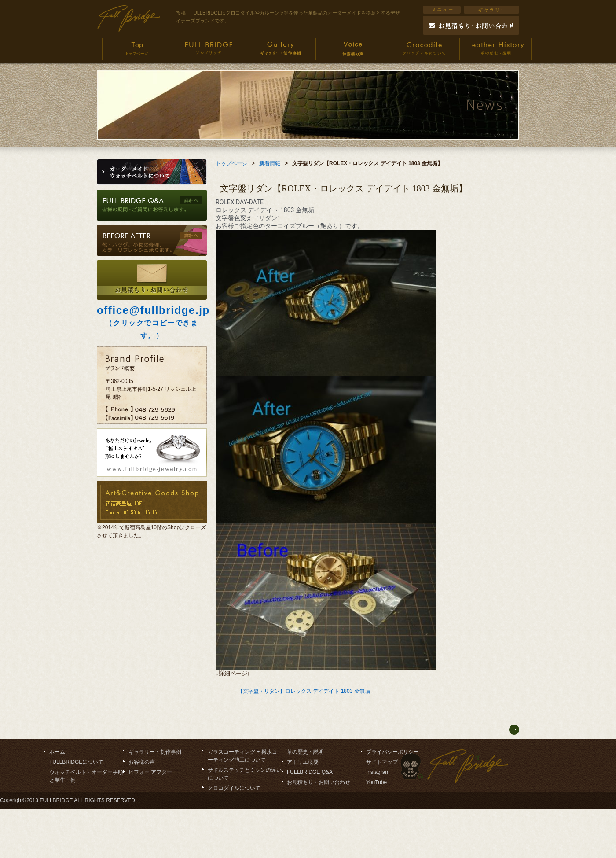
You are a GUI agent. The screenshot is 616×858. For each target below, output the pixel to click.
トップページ (231, 163)
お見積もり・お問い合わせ (319, 782)
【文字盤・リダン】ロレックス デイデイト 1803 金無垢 (304, 691)
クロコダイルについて (234, 788)
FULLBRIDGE (56, 800)
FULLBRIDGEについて (76, 762)
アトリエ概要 (303, 762)
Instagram (378, 772)
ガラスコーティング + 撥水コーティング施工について (242, 756)
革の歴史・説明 (305, 752)
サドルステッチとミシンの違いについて (245, 774)
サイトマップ (382, 762)
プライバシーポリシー (392, 752)
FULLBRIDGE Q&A (310, 772)
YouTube (376, 782)
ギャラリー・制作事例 (155, 752)
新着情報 (270, 163)
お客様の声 (142, 762)
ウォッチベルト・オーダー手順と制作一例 (86, 776)
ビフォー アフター (150, 772)
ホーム (57, 752)
